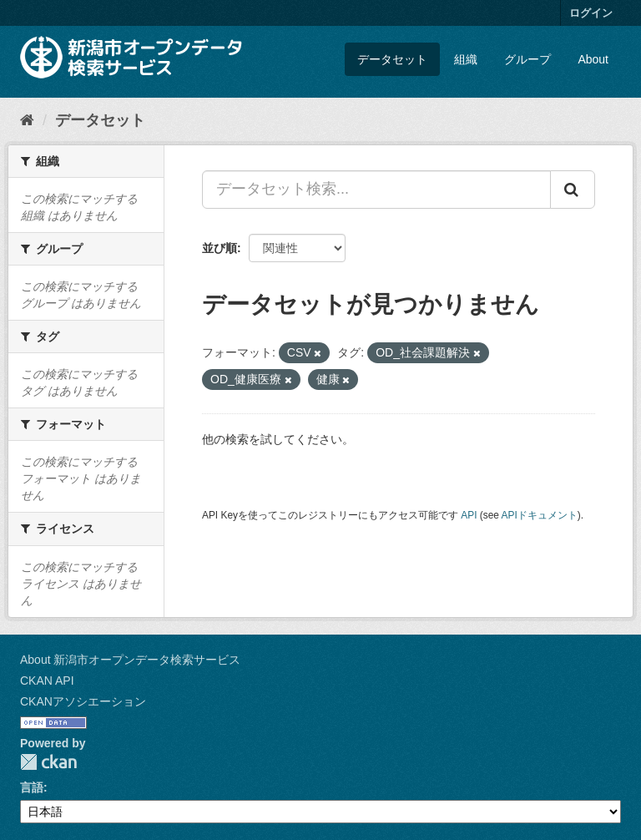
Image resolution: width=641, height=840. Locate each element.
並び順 (220, 248)
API (469, 515)
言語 (32, 787)
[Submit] (573, 190)
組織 (466, 59)
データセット (392, 59)
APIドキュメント (540, 515)
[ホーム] (27, 120)
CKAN (48, 762)
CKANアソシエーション (83, 701)
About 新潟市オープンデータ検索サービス (130, 660)
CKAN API (47, 681)
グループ (527, 59)
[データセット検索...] (376, 190)
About (593, 59)
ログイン (591, 13)
